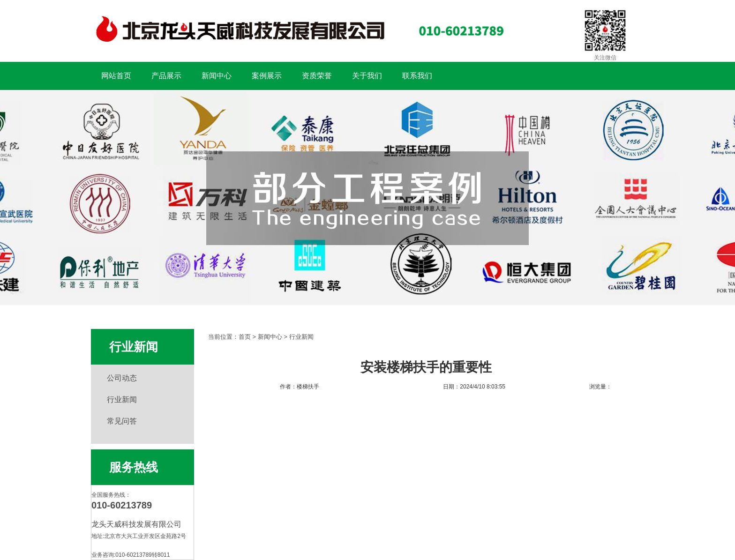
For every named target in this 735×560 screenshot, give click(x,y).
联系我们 (417, 76)
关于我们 (367, 76)
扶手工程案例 (367, 198)
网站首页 (116, 76)
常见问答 (122, 421)
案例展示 (267, 76)
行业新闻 (122, 399)
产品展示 (166, 76)
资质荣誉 (317, 76)
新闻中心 (217, 76)
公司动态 (122, 378)
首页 (245, 337)
